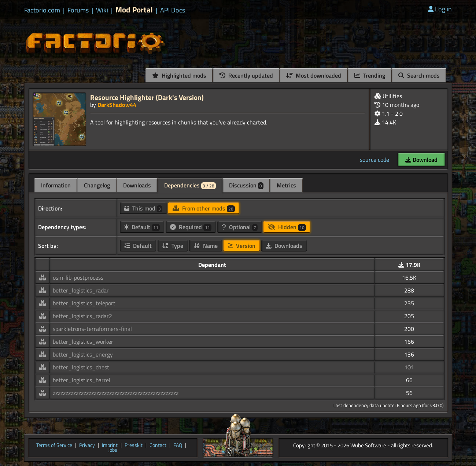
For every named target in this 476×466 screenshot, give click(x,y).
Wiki (102, 10)
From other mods (204, 208)
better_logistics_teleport (84, 303)
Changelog (97, 185)
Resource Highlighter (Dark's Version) (147, 97)
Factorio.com (42, 10)
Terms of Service (54, 446)
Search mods (419, 75)
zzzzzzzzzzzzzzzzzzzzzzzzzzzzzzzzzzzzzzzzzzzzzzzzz (116, 393)
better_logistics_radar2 (82, 316)
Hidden (287, 227)
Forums (78, 10)
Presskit (134, 446)
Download (421, 160)
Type (173, 246)
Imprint (110, 446)
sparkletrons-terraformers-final (92, 329)
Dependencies (190, 185)
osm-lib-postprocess (78, 277)
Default (142, 227)
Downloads (137, 185)
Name (206, 246)
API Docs (173, 10)
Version (242, 246)
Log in (440, 9)
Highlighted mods (179, 75)
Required (191, 227)
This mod (143, 208)
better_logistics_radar (81, 290)
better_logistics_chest (81, 367)
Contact (158, 446)
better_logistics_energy (83, 354)
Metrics (286, 185)
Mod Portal (134, 10)
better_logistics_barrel (82, 380)
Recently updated (246, 75)
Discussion (246, 185)
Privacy (87, 446)
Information (56, 185)
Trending (370, 75)
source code (374, 160)
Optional (240, 227)
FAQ (178, 446)
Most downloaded (314, 75)
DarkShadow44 (117, 105)
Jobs (113, 450)
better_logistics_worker (83, 342)
